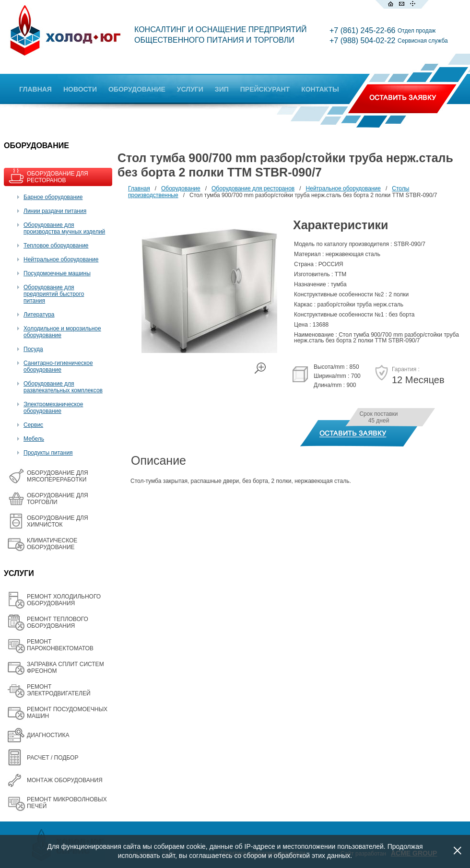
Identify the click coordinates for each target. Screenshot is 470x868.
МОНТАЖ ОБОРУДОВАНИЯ (65, 780)
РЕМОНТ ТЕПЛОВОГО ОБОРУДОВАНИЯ (58, 622)
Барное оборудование (53, 197)
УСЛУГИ (190, 89)
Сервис (33, 425)
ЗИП (222, 89)
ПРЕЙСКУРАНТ (265, 89)
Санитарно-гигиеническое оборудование (58, 366)
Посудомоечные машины (57, 273)
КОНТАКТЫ (320, 89)
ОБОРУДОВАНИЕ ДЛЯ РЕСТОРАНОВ (58, 177)
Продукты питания (48, 453)
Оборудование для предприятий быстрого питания (54, 294)
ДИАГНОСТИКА (48, 735)
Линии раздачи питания (55, 211)
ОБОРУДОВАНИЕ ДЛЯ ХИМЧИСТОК (58, 521)
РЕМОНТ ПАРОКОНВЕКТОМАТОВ (60, 645)
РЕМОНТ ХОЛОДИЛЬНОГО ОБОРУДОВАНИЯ (64, 600)
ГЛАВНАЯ (35, 89)
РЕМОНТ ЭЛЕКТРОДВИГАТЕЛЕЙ (59, 690)
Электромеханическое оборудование (53, 408)
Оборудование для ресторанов (253, 188)
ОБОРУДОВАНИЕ (137, 89)
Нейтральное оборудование (61, 259)
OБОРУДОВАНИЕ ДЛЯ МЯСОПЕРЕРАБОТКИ (58, 476)
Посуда (33, 349)
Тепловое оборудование (56, 246)
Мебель (34, 439)
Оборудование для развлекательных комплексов (63, 387)
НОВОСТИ (80, 89)
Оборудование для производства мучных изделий (64, 228)
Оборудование (181, 188)
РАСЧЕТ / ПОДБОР (53, 758)
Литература (39, 315)
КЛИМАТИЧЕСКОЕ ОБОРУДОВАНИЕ (52, 544)
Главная (139, 188)
